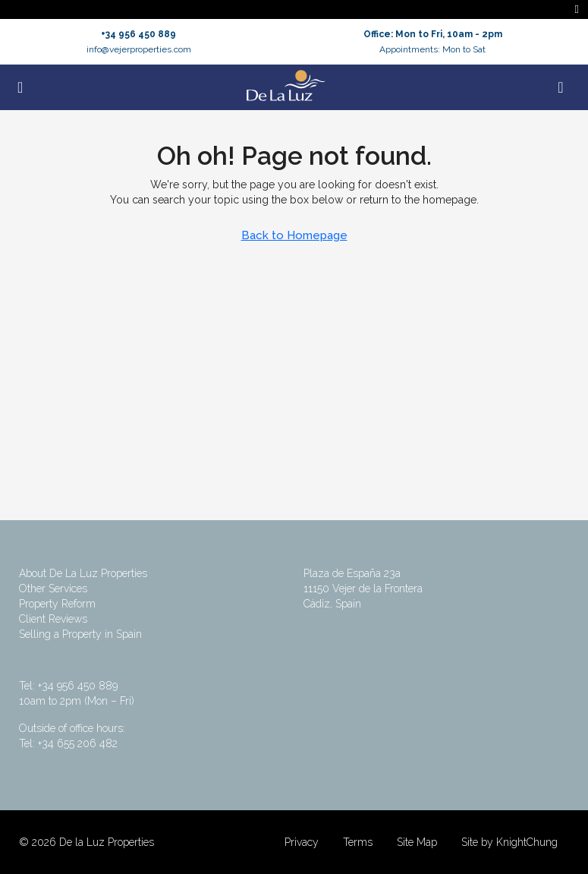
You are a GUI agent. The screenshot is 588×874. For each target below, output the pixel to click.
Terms (358, 842)
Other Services (53, 588)
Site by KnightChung (509, 842)
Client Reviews (53, 619)
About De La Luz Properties (83, 573)
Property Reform (57, 604)
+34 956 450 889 (138, 34)
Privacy (302, 842)
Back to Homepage (294, 235)
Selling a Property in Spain (80, 634)
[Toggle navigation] (577, 9)
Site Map (417, 842)
